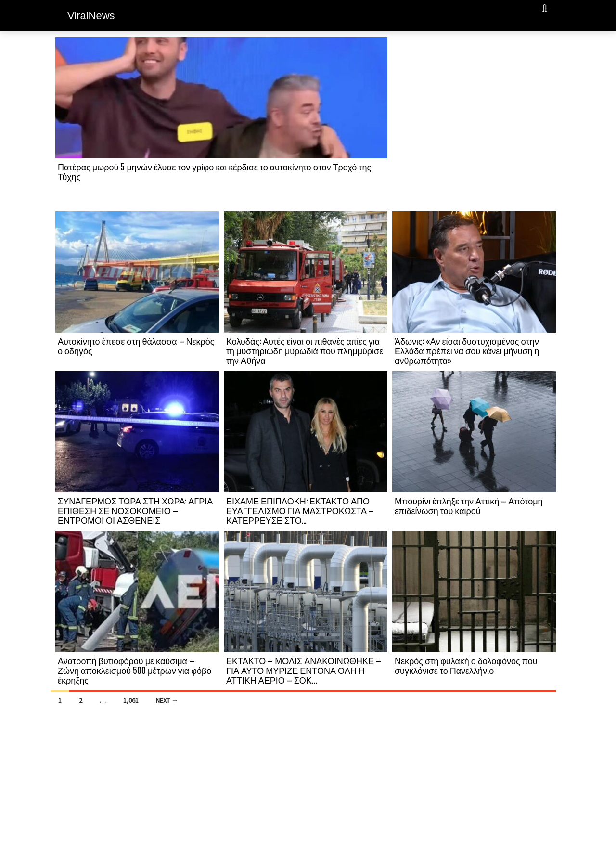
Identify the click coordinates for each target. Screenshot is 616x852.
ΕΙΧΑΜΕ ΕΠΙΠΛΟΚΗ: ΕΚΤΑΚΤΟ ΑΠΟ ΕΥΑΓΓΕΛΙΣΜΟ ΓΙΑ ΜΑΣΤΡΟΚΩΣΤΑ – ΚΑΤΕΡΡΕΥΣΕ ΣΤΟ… (300, 510)
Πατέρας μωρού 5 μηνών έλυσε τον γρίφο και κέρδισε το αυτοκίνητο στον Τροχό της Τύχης (214, 171)
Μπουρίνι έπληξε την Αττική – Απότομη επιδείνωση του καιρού (469, 505)
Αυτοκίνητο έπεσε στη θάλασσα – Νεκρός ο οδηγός (136, 346)
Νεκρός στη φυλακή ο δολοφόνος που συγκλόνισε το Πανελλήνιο (466, 665)
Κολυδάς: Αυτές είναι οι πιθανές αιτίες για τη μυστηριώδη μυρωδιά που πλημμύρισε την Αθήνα (305, 350)
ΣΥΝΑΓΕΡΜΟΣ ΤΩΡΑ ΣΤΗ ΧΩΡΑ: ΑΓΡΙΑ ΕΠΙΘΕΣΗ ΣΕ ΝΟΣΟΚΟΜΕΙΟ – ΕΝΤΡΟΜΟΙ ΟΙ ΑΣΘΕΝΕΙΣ (135, 510)
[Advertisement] (474, 124)
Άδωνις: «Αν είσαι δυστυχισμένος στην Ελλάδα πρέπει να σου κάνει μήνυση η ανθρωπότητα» (467, 350)
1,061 (131, 700)
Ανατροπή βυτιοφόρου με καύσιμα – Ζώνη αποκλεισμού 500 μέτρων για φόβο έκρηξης (135, 670)
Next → (167, 700)
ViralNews (91, 16)
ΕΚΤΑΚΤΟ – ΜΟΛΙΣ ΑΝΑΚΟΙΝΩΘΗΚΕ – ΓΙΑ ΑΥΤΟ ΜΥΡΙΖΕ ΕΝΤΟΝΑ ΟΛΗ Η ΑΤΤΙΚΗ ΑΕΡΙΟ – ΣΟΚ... (304, 670)
